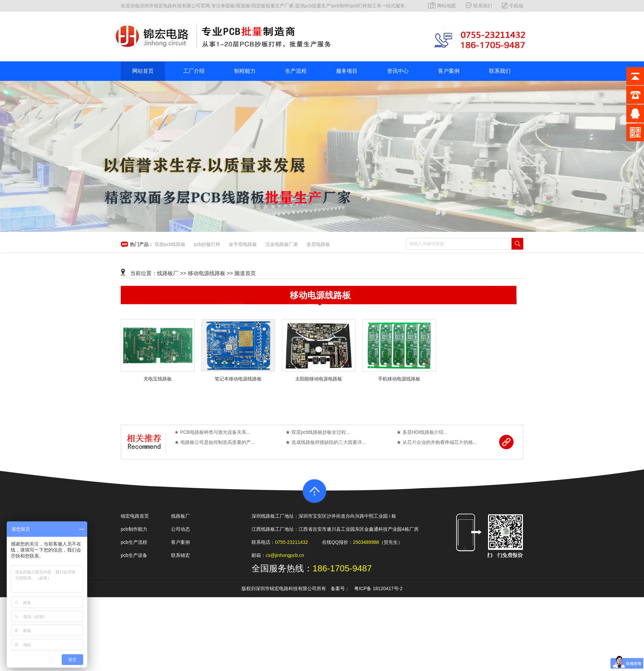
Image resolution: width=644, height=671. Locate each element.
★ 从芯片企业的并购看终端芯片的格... (437, 442)
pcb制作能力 (134, 529)
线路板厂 (168, 273)
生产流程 (296, 71)
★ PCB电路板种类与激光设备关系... (212, 432)
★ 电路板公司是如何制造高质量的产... (215, 442)
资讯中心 (398, 71)
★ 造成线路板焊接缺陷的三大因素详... (326, 442)
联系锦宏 (180, 555)
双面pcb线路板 (170, 244)
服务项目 (347, 71)
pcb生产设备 (134, 555)
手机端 (513, 6)
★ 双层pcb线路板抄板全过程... (318, 432)
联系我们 (479, 6)
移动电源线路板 (207, 273)
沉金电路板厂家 (282, 244)
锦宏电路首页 (135, 516)
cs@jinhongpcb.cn (285, 555)
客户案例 (449, 71)
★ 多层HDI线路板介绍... (422, 432)
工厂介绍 (194, 71)
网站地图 (442, 6)
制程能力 (245, 71)
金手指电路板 (243, 244)
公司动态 (180, 529)
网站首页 (143, 71)
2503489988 (366, 542)
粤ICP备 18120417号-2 (378, 588)
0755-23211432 (291, 542)
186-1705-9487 (342, 568)
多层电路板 (318, 244)
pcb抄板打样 (207, 244)
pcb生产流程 (134, 542)
